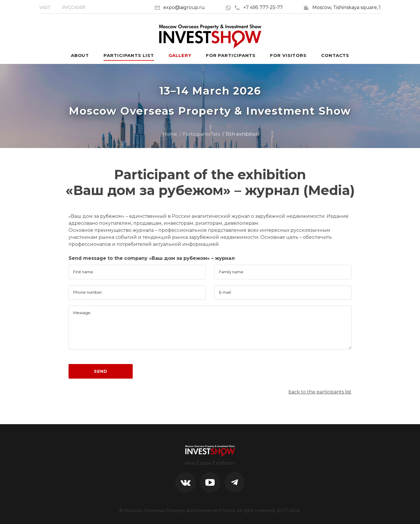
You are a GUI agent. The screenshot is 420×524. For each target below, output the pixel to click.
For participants (231, 55)
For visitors (288, 55)
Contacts (335, 55)
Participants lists (201, 134)
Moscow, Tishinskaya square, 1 (346, 7)
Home (170, 134)
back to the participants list (320, 392)
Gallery (180, 55)
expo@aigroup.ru (184, 7)
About (80, 55)
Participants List (129, 55)
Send (100, 371)
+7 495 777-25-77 (259, 7)
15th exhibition (242, 134)
